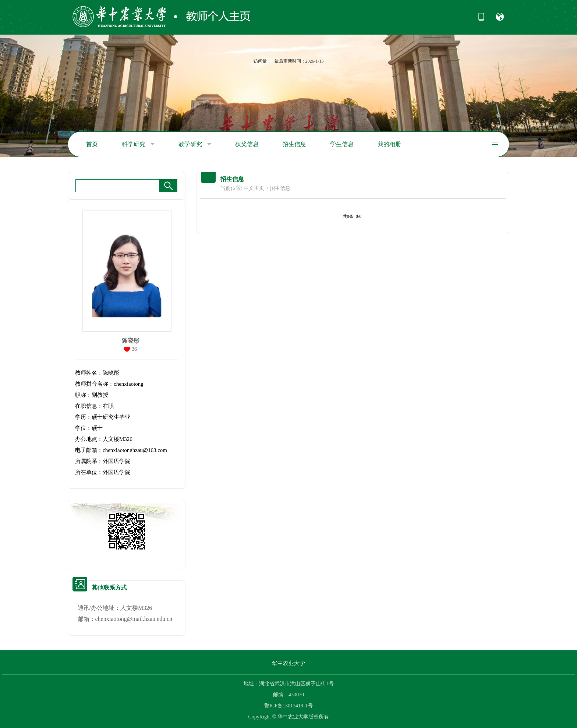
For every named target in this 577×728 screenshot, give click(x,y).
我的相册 (389, 144)
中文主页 (254, 188)
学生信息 (342, 144)
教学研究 (195, 144)
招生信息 (294, 144)
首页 (92, 144)
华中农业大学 (288, 663)
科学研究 (138, 144)
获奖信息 (247, 144)
